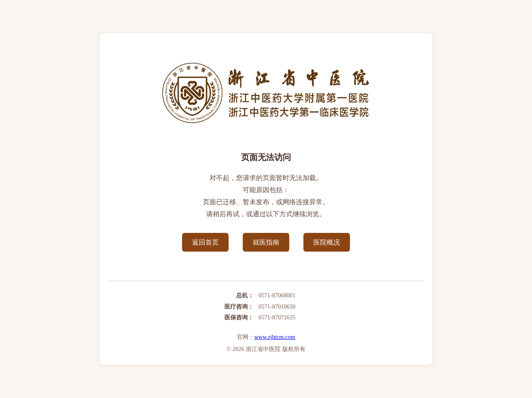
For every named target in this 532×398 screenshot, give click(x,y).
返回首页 (205, 242)
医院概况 (327, 242)
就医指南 (266, 242)
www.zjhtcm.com (275, 337)
